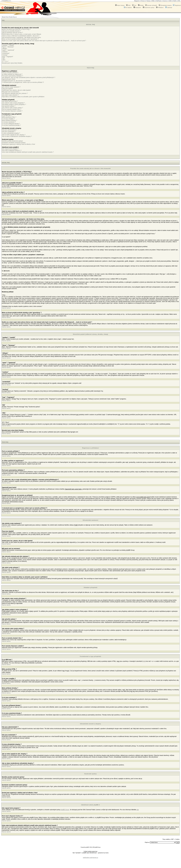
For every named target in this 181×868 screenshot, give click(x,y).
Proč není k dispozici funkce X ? (12, 150)
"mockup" (5, 55)
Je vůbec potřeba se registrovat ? (12, 74)
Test (134, 5)
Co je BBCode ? (7, 116)
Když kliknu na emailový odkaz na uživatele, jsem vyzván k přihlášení (23, 97)
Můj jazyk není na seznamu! (10, 92)
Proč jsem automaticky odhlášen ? (12, 76)
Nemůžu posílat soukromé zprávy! (12, 141)
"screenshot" (6, 53)
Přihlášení (160, 8)
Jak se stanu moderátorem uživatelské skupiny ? (17, 136)
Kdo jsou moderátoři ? (9, 132)
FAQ (128, 5)
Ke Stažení (128, 8)
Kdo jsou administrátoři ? (9, 130)
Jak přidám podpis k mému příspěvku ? (14, 105)
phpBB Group (65, 810)
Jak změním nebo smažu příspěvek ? (13, 103)
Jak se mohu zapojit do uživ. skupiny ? (14, 135)
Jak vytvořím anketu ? (9, 106)
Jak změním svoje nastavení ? (11, 87)
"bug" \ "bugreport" (8, 57)
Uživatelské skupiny (165, 5)
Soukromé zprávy (149, 8)
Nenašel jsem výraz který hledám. (12, 63)
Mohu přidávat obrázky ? (9, 120)
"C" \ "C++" (5, 61)
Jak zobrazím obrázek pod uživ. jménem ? (15, 93)
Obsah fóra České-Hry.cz (9, 17)
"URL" (4, 60)
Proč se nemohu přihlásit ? (10, 73)
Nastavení (137, 8)
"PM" (3, 58)
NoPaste (159, 1)
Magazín (137, 1)
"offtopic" (5, 49)
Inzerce (165, 1)
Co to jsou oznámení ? (9, 122)
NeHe (175, 1)
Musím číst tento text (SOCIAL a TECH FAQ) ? (16, 29)
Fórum (143, 1)
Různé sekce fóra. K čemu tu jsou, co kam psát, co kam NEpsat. (22, 34)
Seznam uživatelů (151, 5)
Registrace (177, 5)
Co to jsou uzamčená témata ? (11, 125)
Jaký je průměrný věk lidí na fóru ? (12, 33)
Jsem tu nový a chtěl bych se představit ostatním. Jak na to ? (21, 36)
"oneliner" (5, 52)
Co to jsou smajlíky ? (8, 119)
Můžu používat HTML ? (9, 117)
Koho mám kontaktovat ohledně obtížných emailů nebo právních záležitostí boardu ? (28, 152)
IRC (179, 1)
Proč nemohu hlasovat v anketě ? (12, 111)
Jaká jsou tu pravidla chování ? (11, 31)
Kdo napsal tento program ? (10, 149)
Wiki (153, 1)
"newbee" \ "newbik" (8, 45)
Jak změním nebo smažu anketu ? (12, 108)
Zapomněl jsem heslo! (9, 79)
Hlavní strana (120, 5)
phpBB (87, 847)
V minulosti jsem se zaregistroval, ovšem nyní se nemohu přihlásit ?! (23, 82)
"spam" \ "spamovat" (8, 50)
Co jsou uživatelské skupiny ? (11, 133)
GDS (170, 1)
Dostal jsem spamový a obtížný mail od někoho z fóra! (18, 144)
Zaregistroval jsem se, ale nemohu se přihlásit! (16, 81)
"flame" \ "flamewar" (8, 47)
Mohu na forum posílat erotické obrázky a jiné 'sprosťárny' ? (20, 39)
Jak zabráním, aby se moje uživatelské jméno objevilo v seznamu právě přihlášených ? (29, 77)
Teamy (148, 1)
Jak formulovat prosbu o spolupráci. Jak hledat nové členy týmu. (22, 37)
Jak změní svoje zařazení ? (10, 95)
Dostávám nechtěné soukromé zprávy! (14, 143)
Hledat (141, 5)
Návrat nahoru (6, 178)
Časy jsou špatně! (7, 89)
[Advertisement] (90, 856)
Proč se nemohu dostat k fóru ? (11, 109)
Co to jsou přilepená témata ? (11, 124)
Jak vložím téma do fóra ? (10, 101)
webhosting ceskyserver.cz (91, 857)
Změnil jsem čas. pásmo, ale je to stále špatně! (16, 90)
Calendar (169, 8)
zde (138, 810)
